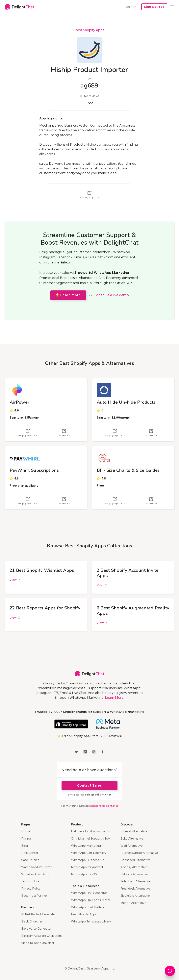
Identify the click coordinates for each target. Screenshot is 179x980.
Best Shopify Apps (89, 30)
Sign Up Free (154, 7)
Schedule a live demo (112, 295)
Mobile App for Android (87, 867)
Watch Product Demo (37, 867)
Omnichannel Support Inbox (91, 839)
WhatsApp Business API (88, 860)
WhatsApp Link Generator (89, 893)
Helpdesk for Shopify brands (90, 831)
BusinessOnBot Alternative (139, 853)
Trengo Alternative (133, 903)
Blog (25, 846)
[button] (172, 7)
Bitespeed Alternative (136, 860)
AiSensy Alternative (134, 867)
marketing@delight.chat (104, 806)
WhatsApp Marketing (86, 846)
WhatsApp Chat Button (87, 907)
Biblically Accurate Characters (41, 936)
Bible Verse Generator (36, 929)
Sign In (131, 7)
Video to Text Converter (38, 943)
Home (26, 831)
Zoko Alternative (132, 839)
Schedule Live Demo (36, 874)
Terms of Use (30, 881)
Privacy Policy (31, 889)
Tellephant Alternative (136, 881)
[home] (19, 7)
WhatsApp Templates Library (91, 921)
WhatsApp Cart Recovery (89, 853)
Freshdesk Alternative (136, 889)
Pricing (26, 839)
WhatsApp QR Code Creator (91, 900)
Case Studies (30, 860)
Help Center (30, 853)
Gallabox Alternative (134, 874)
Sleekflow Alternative (135, 896)
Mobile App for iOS (84, 874)
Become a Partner (34, 896)
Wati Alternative (132, 846)
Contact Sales (89, 785)
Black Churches (32, 921)
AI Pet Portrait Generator (39, 914)
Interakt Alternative (134, 831)
